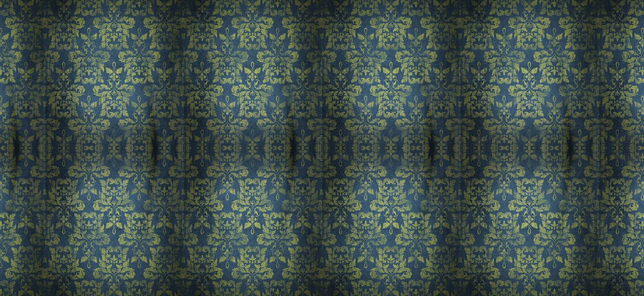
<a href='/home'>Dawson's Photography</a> (322, 148)
